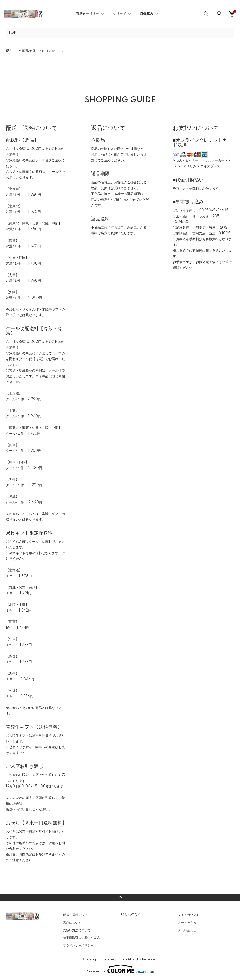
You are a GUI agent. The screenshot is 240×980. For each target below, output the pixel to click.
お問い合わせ (187, 930)
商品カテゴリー (87, 14)
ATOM (135, 915)
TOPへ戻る (120, 897)
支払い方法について (77, 930)
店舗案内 (146, 14)
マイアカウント (189, 915)
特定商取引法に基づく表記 (81, 938)
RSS (124, 915)
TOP (12, 33)
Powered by (120, 969)
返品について (72, 923)
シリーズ (119, 14)
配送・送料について (77, 915)
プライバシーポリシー (78, 946)
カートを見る (187, 923)
